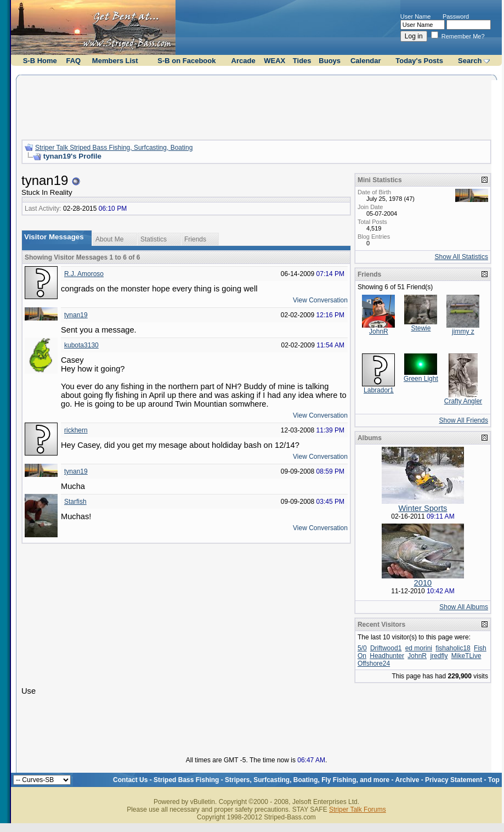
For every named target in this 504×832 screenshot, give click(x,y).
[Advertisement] (256, 106)
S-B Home (40, 61)
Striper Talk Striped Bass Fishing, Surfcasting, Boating (114, 148)
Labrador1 (379, 390)
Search (470, 61)
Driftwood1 (386, 648)
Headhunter (387, 656)
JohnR (379, 331)
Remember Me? (458, 36)
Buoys (330, 61)
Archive (407, 780)
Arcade (243, 61)
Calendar (366, 61)
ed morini (419, 648)
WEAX (274, 61)
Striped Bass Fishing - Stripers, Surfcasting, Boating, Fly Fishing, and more (271, 780)
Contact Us (130, 780)
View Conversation (320, 300)
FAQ (73, 61)
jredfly (439, 656)
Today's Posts (419, 61)
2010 (423, 583)
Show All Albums (464, 607)
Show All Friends (464, 420)
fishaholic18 (453, 648)
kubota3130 (81, 345)
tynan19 (76, 315)
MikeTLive (466, 656)
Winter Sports (423, 508)
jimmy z (463, 331)
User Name (416, 16)
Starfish (75, 502)
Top (494, 780)
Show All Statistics (461, 257)
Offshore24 (374, 664)
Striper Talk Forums (358, 809)
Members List (115, 61)
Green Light (421, 379)
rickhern (76, 430)
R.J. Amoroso (84, 274)
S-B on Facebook (186, 61)
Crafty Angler (463, 401)
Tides (302, 61)
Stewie (421, 328)
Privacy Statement (454, 780)
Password (456, 16)
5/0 (362, 648)
